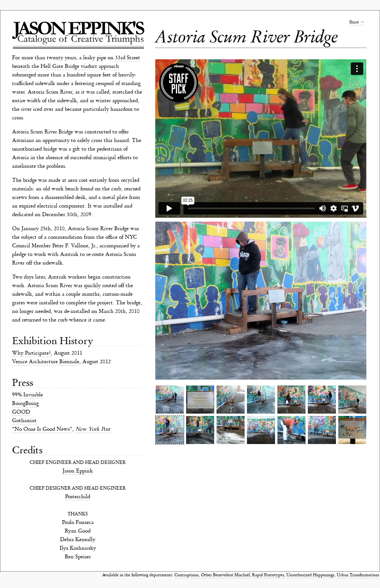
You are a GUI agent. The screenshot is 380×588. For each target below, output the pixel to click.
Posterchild (78, 497)
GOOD (21, 412)
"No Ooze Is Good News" (42, 429)
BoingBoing (25, 403)
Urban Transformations (358, 575)
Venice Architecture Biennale (46, 362)
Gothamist (24, 420)
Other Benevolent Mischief (225, 575)
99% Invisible (28, 395)
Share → (357, 22)
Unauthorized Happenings (310, 575)
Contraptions (186, 575)
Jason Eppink (78, 471)
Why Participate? (31, 353)
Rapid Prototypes (268, 575)
